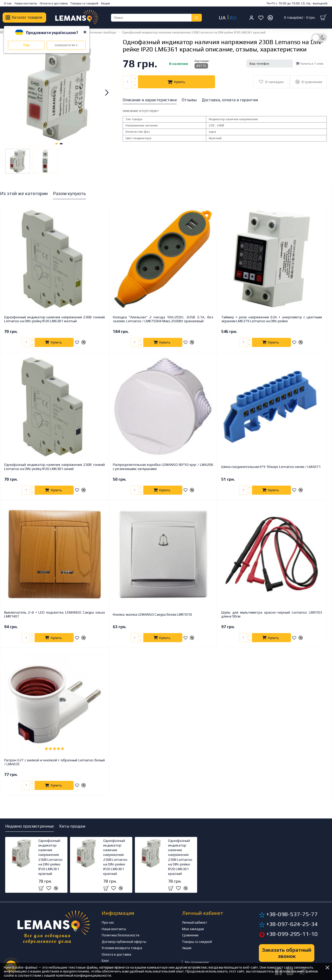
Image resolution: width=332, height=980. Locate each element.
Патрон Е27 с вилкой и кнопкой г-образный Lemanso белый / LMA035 (54, 762)
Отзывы (189, 100)
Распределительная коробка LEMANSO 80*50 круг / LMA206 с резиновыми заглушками (163, 467)
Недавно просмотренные (30, 826)
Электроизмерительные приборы (91, 32)
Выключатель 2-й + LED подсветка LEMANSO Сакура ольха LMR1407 (54, 614)
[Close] (85, 32)
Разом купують (69, 193)
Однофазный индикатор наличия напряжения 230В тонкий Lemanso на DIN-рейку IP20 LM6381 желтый (54, 319)
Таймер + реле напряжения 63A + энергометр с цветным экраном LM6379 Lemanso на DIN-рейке (272, 319)
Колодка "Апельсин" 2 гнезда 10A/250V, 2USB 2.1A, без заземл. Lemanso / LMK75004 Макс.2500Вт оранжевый (163, 319)
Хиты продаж (72, 826)
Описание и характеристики (150, 100)
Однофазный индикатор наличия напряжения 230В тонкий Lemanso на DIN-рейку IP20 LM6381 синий (54, 467)
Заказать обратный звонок (287, 953)
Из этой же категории (24, 193)
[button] (107, 92)
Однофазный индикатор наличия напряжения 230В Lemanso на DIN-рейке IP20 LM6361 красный (50, 857)
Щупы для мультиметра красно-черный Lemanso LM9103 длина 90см (272, 614)
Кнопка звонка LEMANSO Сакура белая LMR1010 (152, 615)
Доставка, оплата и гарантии (230, 100)
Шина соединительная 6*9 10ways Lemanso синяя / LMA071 (271, 467)
